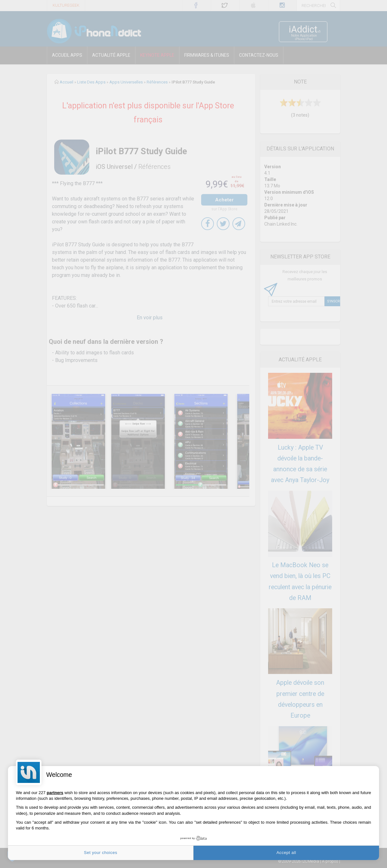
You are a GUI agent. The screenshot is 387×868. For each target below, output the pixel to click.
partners (55, 793)
